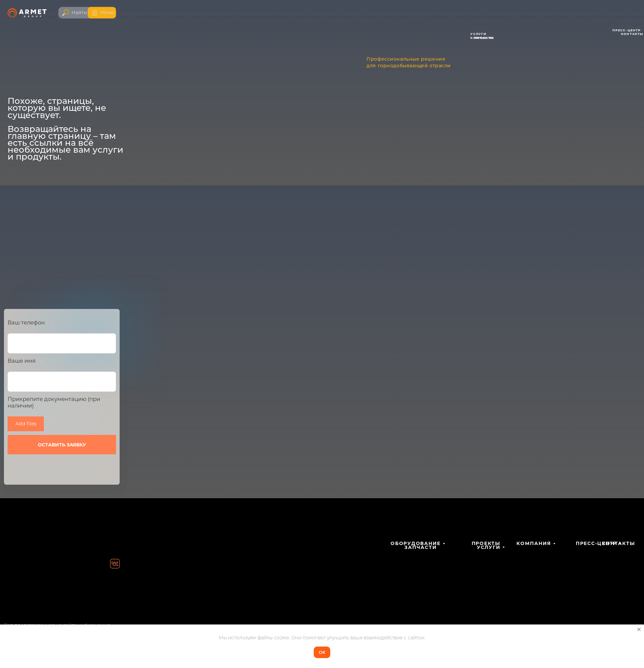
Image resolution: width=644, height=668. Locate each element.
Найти (79, 13)
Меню (107, 13)
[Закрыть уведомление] (639, 629)
